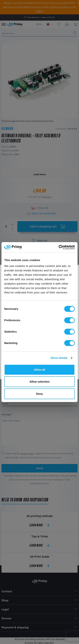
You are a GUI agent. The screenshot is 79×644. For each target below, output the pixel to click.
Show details (59, 358)
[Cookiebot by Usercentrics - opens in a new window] (59, 247)
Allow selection (39, 382)
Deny (40, 394)
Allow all (40, 370)
